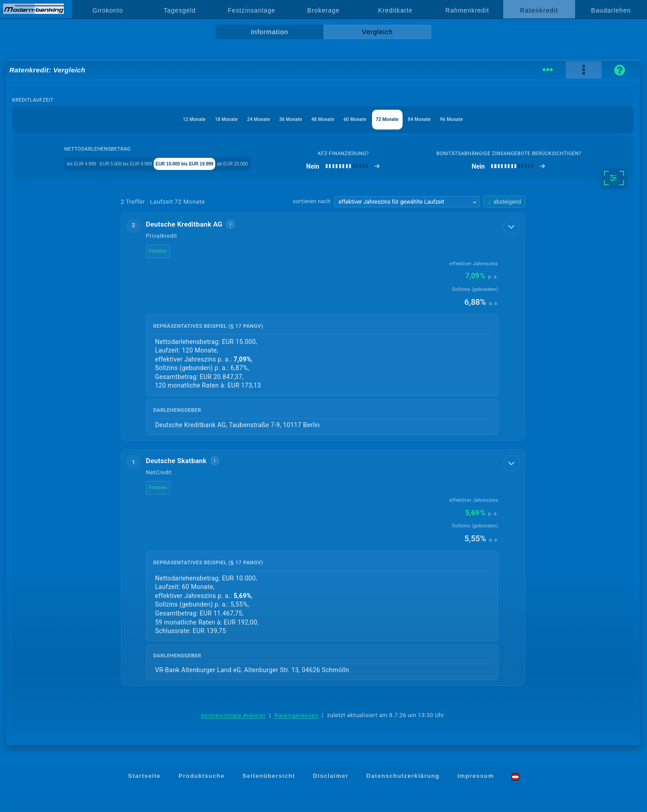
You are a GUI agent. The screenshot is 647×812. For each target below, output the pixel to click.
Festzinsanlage (252, 10)
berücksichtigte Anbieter (233, 718)
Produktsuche (202, 779)
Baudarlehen (611, 10)
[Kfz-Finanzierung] (390, 168)
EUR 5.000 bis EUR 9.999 (135, 165)
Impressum (476, 779)
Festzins (165, 253)
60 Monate (363, 119)
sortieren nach (312, 203)
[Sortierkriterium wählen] (407, 204)
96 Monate (485, 119)
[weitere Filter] (614, 180)
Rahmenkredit (467, 10)
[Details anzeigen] (512, 228)
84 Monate (445, 119)
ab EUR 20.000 (293, 165)
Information (269, 32)
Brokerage (323, 10)
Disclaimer (331, 779)
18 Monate (201, 119)
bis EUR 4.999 (68, 165)
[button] (323, 329)
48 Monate (323, 119)
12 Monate (160, 119)
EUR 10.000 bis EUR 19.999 (221, 165)
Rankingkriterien (297, 718)
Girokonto (108, 10)
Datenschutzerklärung (403, 779)
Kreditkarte (395, 10)
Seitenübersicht (268, 779)
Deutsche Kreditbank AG (192, 226)
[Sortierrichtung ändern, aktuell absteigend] (504, 203)
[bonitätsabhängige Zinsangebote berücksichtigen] (532, 168)
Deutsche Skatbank (184, 463)
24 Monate (242, 119)
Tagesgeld (179, 10)
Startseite (144, 779)
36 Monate (282, 119)
